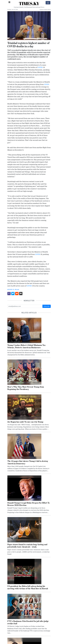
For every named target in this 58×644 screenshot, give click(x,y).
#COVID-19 (11, 290)
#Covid (17, 290)
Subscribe (47, 306)
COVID (40, 67)
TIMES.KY (29, 3)
